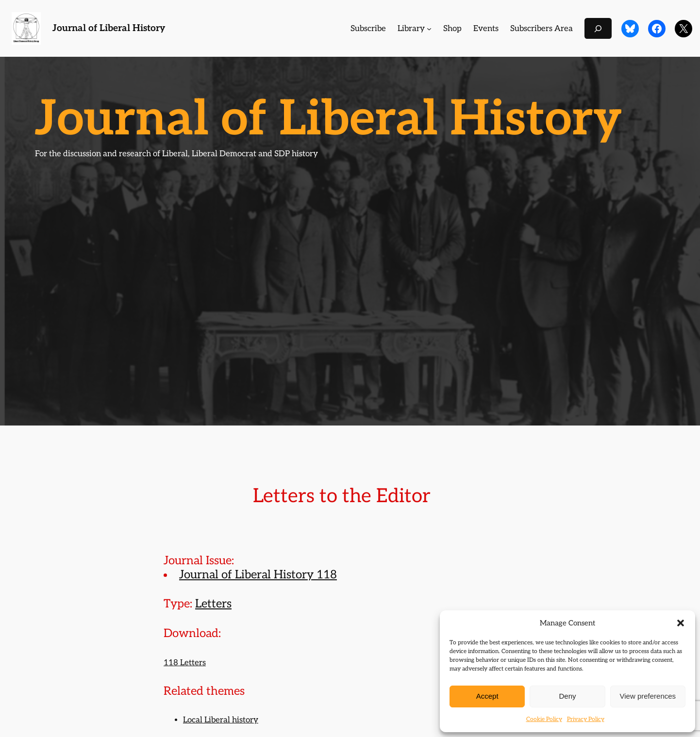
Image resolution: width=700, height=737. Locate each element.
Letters (213, 604)
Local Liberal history (221, 720)
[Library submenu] (429, 29)
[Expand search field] (598, 28)
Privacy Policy (586, 719)
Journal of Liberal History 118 (258, 575)
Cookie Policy (544, 719)
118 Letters (185, 663)
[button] (681, 623)
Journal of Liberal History (109, 28)
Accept (487, 696)
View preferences (648, 696)
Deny (567, 696)
